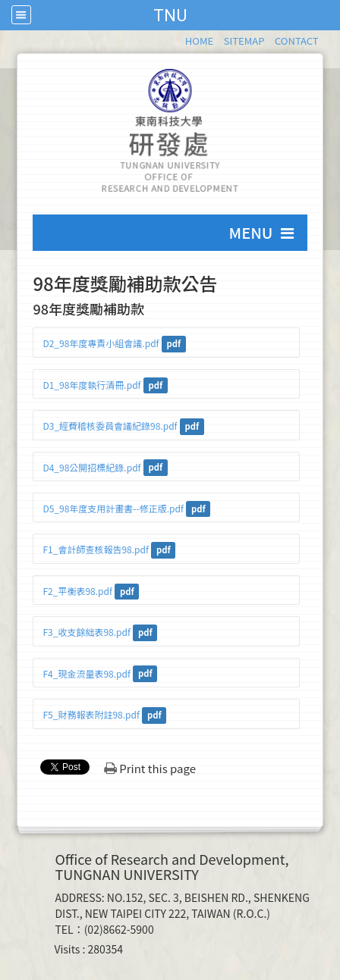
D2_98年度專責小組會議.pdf (101, 343)
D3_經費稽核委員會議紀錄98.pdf (110, 426)
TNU (170, 15)
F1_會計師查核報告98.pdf (95, 549)
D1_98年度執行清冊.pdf (91, 385)
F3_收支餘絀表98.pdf (86, 632)
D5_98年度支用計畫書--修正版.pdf (113, 508)
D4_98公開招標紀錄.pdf (91, 467)
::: (178, 38)
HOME (199, 41)
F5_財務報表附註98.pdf (91, 714)
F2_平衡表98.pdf (77, 591)
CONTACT (297, 41)
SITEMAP (244, 41)
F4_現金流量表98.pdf (86, 673)
